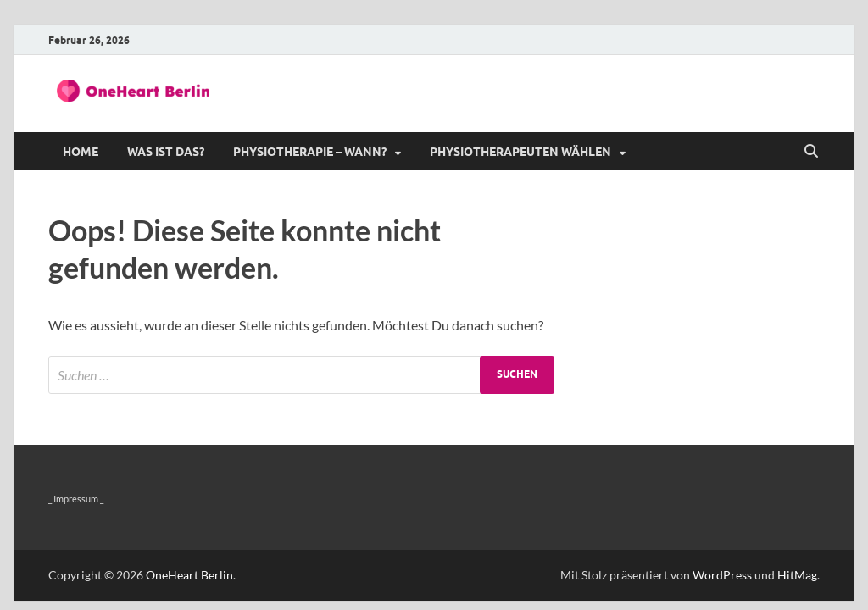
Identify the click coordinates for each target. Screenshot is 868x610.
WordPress (722, 575)
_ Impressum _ (76, 499)
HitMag (797, 575)
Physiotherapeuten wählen (520, 152)
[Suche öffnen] (811, 152)
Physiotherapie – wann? (310, 152)
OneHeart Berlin (189, 575)
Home (81, 152)
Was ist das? (166, 152)
